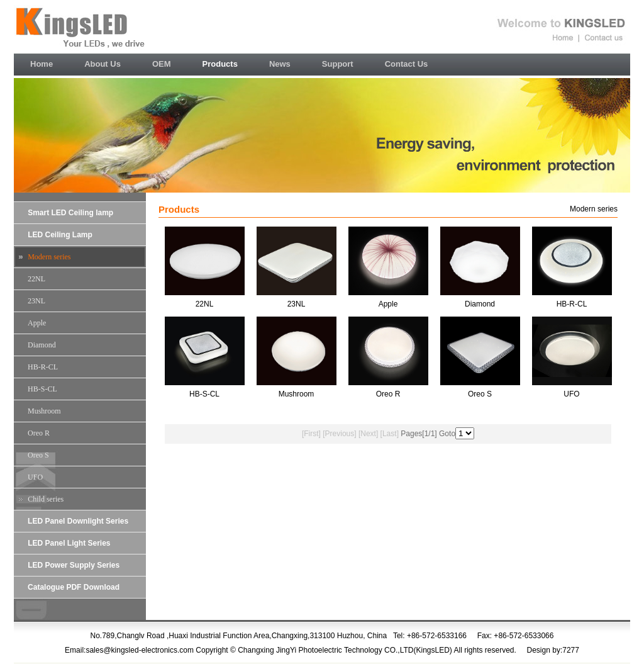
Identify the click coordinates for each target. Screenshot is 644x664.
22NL (36, 279)
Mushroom (44, 411)
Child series (46, 499)
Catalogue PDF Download (74, 587)
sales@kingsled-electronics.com (140, 650)
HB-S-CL (42, 389)
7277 (571, 650)
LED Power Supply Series (74, 565)
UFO (35, 477)
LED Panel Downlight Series (78, 521)
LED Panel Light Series (69, 543)
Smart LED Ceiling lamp (70, 213)
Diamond (42, 345)
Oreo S (38, 455)
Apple (37, 323)
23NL (36, 301)
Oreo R (39, 433)
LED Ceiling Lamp (60, 235)
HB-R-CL (43, 367)
